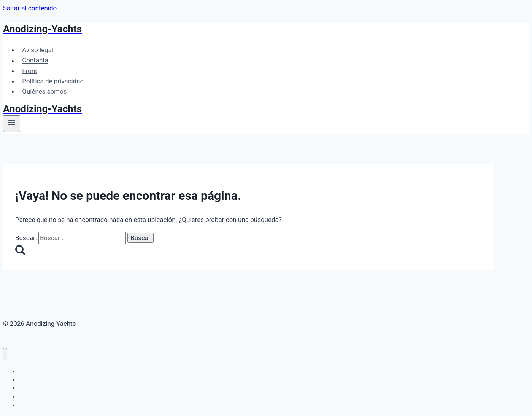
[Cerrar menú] (5, 354)
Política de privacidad (53, 81)
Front (29, 71)
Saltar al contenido (30, 8)
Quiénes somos (44, 91)
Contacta (35, 61)
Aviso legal (38, 50)
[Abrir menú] (12, 124)
